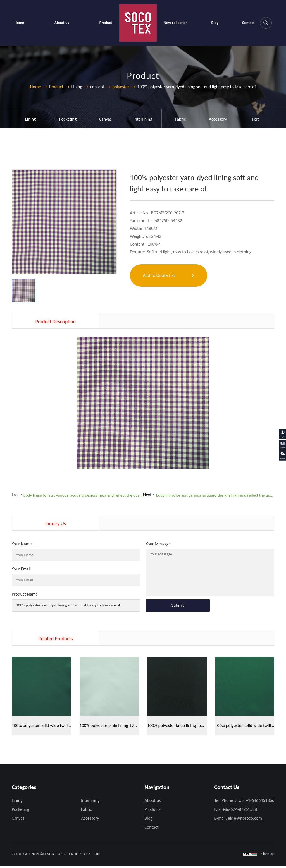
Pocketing (68, 119)
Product (106, 23)
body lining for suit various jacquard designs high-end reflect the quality (83, 495)
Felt (255, 119)
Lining (30, 119)
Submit (178, 605)
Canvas (105, 119)
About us (62, 23)
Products (152, 811)
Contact (248, 23)
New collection (176, 23)
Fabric (180, 119)
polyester (121, 87)
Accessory (218, 119)
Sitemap (268, 856)
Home (19, 23)
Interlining (143, 119)
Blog (215, 23)
